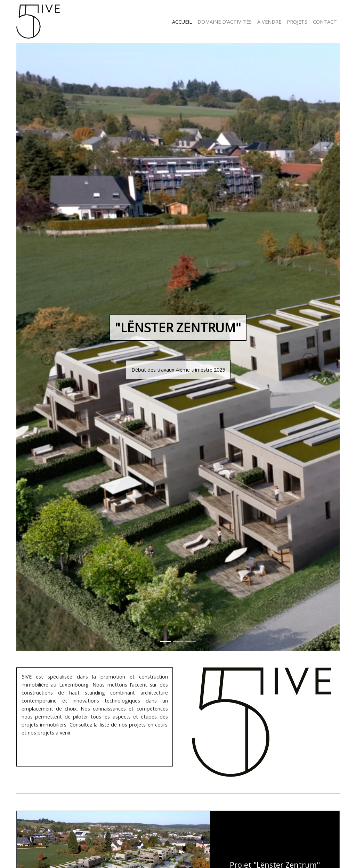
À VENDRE (269, 22)
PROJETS (297, 22)
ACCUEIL (182, 22)
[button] (27, 347)
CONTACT (325, 22)
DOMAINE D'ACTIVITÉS (225, 22)
